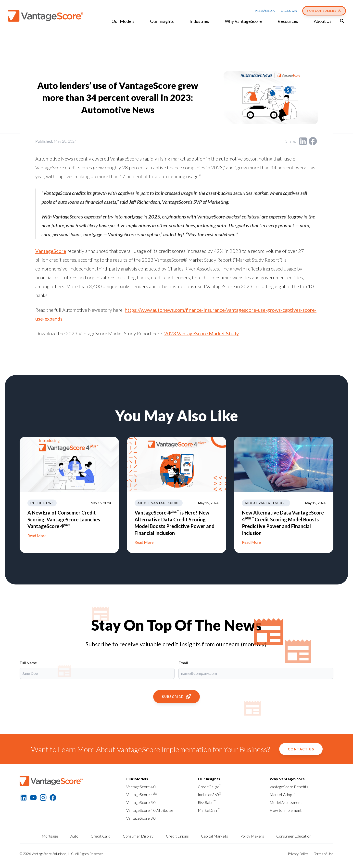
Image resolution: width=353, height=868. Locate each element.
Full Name (28, 663)
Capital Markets (214, 836)
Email (183, 663)
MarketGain (209, 810)
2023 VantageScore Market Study (202, 333)
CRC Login (289, 11)
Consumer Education (294, 836)
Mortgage (50, 836)
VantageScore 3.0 (141, 818)
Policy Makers (252, 836)
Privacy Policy (298, 854)
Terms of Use (324, 854)
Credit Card (101, 836)
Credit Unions (177, 836)
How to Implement (286, 810)
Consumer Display (138, 836)
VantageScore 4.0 (141, 787)
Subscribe (176, 697)
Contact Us (301, 749)
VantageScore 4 (142, 794)
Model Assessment (286, 802)
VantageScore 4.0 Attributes (150, 810)
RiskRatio (207, 802)
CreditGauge (210, 787)
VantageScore (51, 251)
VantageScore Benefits (289, 787)
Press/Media (265, 11)
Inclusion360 (209, 794)
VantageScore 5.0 (141, 802)
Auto (74, 836)
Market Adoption (284, 794)
